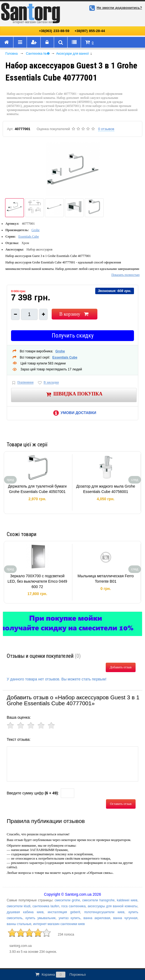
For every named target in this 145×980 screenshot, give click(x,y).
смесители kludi (19, 906)
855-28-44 (90, 31)
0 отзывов (106, 129)
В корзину (74, 314)
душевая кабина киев (25, 912)
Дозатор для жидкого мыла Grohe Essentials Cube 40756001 (106, 489)
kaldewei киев (127, 900)
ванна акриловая (97, 918)
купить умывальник (41, 918)
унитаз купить (70, 918)
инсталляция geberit (64, 912)
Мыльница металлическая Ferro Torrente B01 (106, 579)
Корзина (60, 975)
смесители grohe (67, 900)
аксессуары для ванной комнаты (113, 906)
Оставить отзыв (121, 804)
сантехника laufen (46, 906)
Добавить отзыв (121, 667)
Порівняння (22, 383)
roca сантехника (73, 906)
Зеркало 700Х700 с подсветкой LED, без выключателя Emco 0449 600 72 (37, 581)
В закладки (48, 383)
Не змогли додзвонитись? (115, 8)
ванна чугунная (125, 918)
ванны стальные (19, 924)
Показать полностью (125, 275)
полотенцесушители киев (104, 912)
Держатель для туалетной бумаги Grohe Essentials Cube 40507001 (37, 489)
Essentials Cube (29, 237)
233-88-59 (54, 31)
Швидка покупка (74, 394)
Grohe (36, 230)
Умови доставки (74, 413)
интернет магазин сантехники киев (59, 924)
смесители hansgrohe (98, 900)
